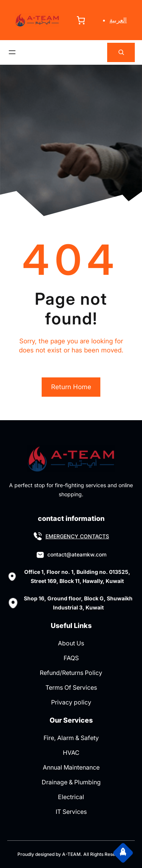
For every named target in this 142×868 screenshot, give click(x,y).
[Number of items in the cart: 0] (81, 20)
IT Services (71, 812)
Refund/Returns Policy (71, 673)
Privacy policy (71, 702)
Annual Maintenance (71, 767)
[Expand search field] (121, 52)
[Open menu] (12, 52)
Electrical (71, 797)
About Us (71, 643)
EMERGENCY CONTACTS (77, 536)
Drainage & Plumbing (71, 782)
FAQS (71, 658)
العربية (118, 20)
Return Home (71, 387)
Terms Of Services (71, 687)
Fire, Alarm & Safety (71, 738)
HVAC (71, 753)
